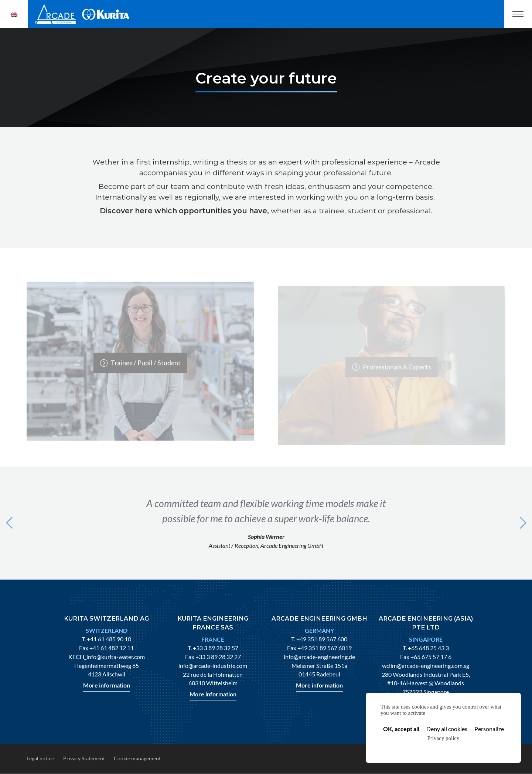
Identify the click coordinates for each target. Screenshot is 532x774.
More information (107, 685)
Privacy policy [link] (443, 738)
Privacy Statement (84, 758)
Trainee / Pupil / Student (146, 370)
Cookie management (137, 758)
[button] (9, 523)
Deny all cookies (447, 729)
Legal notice (40, 758)
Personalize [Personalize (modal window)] (489, 729)
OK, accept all (401, 729)
